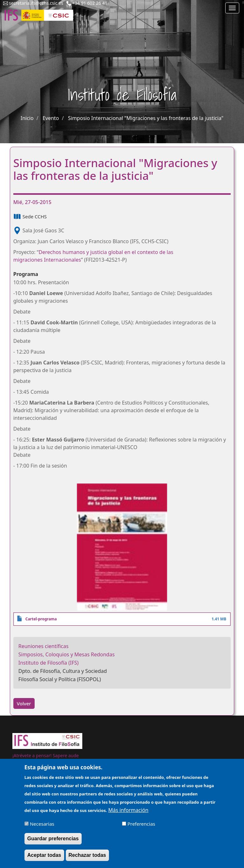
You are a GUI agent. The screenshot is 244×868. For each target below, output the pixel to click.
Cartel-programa (41, 619)
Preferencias (141, 827)
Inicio (27, 118)
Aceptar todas (44, 859)
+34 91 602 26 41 (90, 3)
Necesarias (42, 827)
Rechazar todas (87, 859)
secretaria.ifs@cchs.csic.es (36, 3)
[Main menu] (232, 8)
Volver (24, 703)
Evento (51, 118)
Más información (128, 814)
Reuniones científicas (44, 646)
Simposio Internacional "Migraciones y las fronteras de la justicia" (146, 118)
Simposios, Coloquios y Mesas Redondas (67, 654)
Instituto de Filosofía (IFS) (49, 663)
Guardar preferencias (53, 842)
